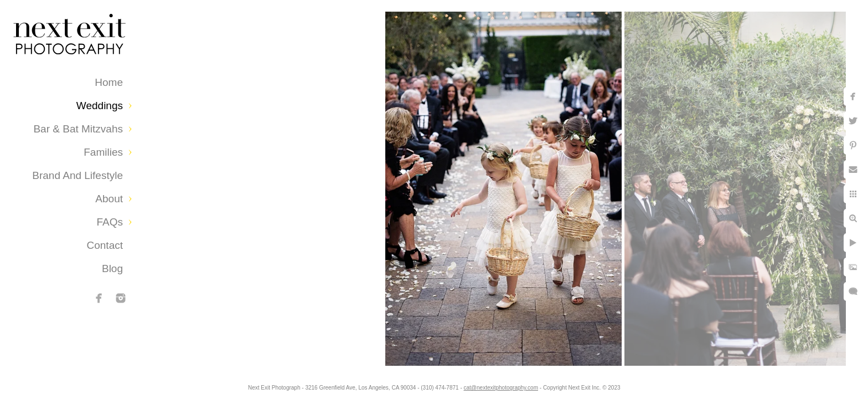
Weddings (100, 106)
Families (103, 152)
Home (109, 82)
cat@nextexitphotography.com (501, 388)
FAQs (110, 222)
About (109, 199)
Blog (112, 268)
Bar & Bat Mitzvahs (78, 129)
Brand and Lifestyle (77, 175)
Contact (105, 245)
